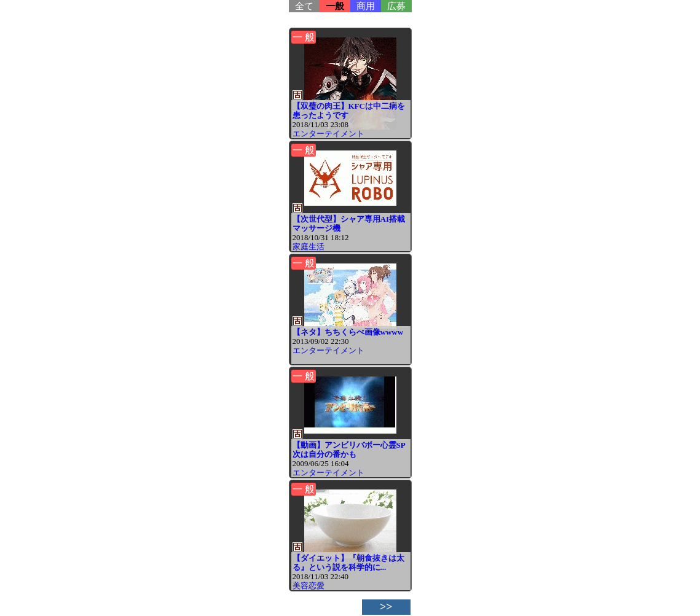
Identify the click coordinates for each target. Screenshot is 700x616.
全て (304, 6)
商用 (366, 6)
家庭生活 (309, 247)
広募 (396, 6)
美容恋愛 (309, 586)
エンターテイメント (328, 134)
